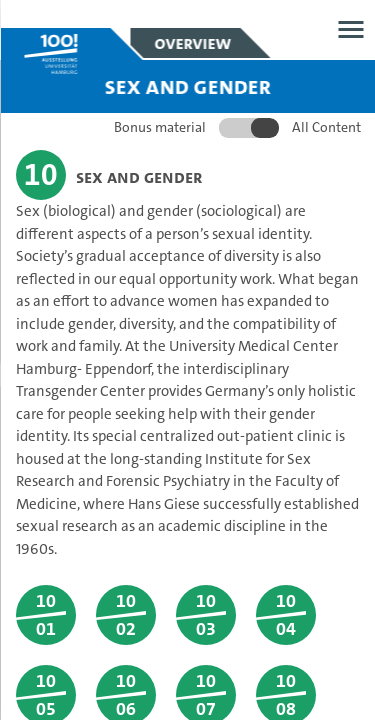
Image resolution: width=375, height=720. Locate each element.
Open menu (350, 29)
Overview (192, 43)
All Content (325, 127)
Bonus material (159, 127)
